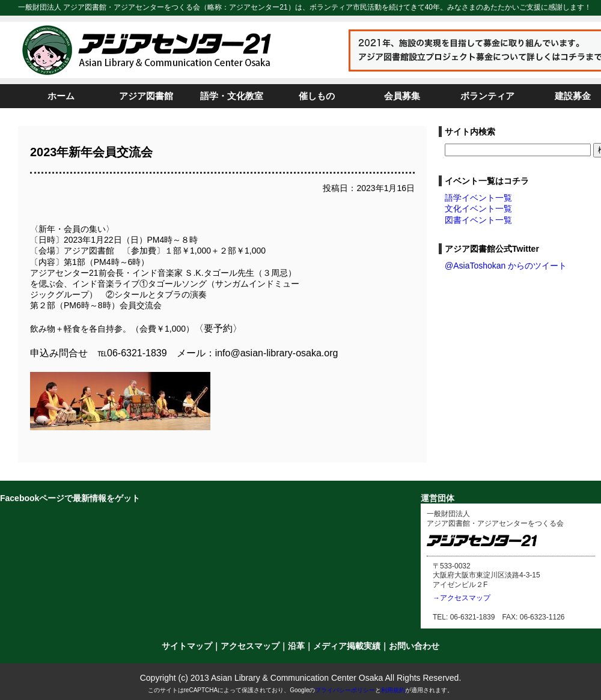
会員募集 (402, 96)
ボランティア (487, 96)
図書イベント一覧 (478, 220)
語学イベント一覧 (478, 198)
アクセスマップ (250, 646)
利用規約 (393, 690)
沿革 (296, 646)
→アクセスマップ (462, 598)
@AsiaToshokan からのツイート (506, 266)
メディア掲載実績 (347, 646)
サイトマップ (187, 646)
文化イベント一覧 (478, 208)
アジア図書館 (146, 96)
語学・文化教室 (232, 96)
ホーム (61, 96)
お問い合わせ (414, 646)
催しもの (317, 96)
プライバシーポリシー (345, 690)
